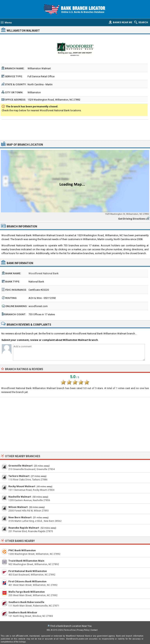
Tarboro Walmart (19, 476)
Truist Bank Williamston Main (26, 561)
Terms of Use (70, 630)
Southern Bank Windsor (23, 612)
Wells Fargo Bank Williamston (27, 592)
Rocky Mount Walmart (22, 486)
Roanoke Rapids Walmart (24, 528)
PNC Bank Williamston (22, 550)
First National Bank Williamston (28, 571)
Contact (94, 630)
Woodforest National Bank (44, 273)
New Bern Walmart (20, 517)
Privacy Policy (83, 630)
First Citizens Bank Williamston (27, 581)
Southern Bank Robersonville (26, 602)
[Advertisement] (75, 129)
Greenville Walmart (20, 466)
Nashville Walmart (20, 497)
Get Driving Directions (132, 219)
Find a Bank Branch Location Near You (71, 626)
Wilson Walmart (18, 507)
